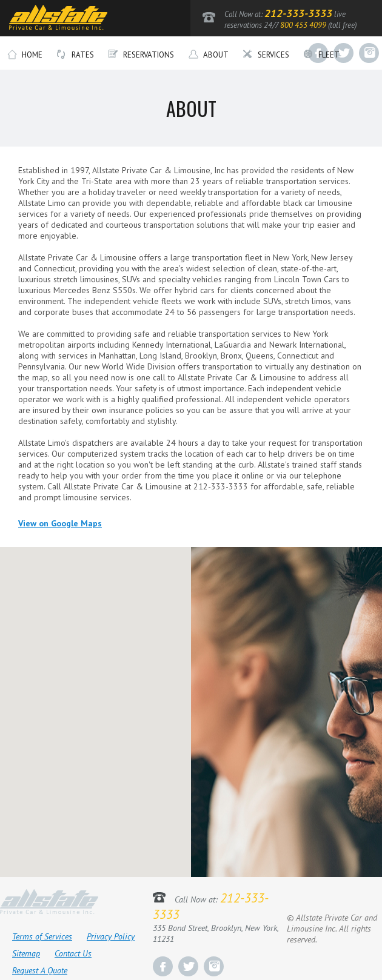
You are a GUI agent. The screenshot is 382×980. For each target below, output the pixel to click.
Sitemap (26, 953)
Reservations (141, 55)
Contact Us (73, 953)
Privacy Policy (111, 936)
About (209, 55)
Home (25, 55)
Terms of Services (42, 936)
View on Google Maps (60, 523)
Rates (75, 55)
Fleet (322, 55)
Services (266, 55)
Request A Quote (40, 970)
